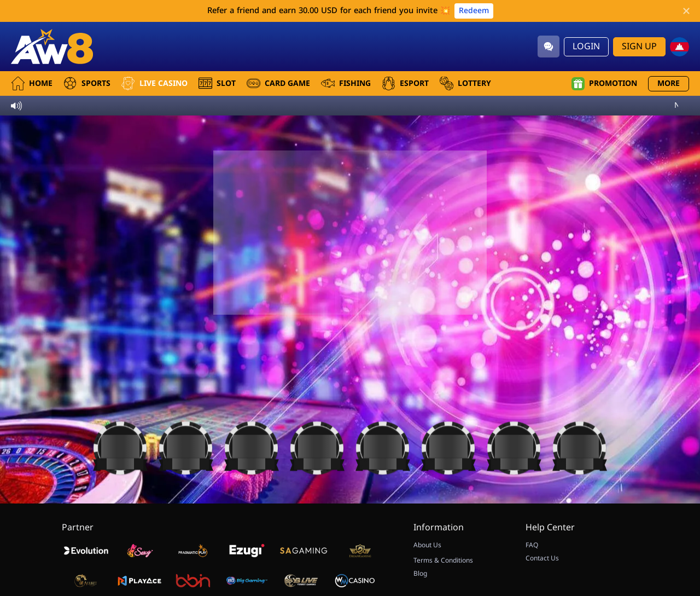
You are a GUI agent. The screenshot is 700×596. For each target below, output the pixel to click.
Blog (420, 574)
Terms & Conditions (443, 560)
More (669, 83)
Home (32, 83)
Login (586, 47)
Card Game (278, 83)
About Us (427, 545)
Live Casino (154, 83)
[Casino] (120, 446)
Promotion (604, 84)
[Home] (52, 47)
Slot (217, 83)
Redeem (474, 11)
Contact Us (542, 558)
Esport (405, 83)
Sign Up (639, 47)
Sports (87, 83)
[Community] (549, 47)
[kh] (679, 47)
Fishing (346, 83)
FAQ (532, 545)
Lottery (465, 83)
